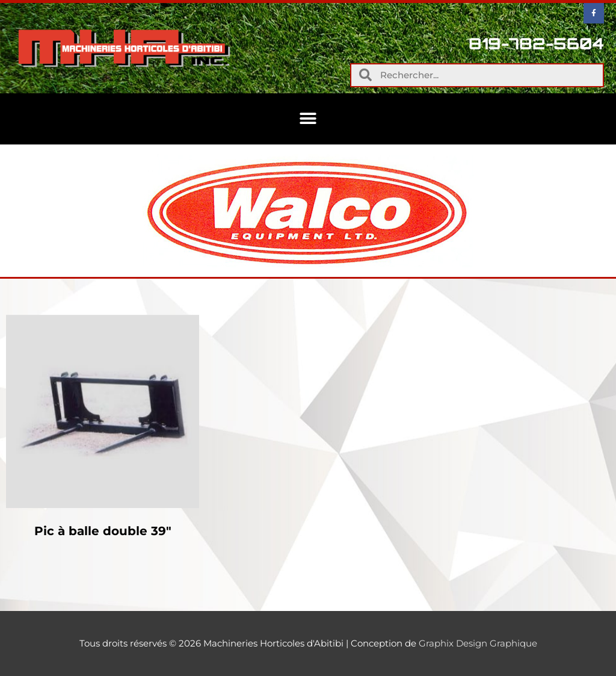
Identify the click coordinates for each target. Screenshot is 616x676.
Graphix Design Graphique (478, 643)
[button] (308, 119)
